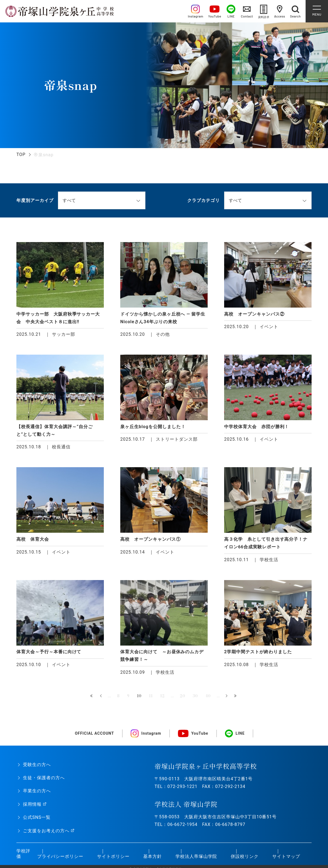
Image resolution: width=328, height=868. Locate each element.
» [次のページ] (227, 696)
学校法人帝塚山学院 (196, 856)
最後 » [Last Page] (236, 696)
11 (151, 696)
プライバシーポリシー (60, 856)
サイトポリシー (113, 856)
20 (183, 696)
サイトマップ (286, 856)
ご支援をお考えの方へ (46, 831)
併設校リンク (245, 856)
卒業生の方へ (37, 791)
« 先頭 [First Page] (92, 696)
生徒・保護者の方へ (44, 778)
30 (195, 696)
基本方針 (153, 856)
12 (162, 696)
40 (208, 696)
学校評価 (23, 854)
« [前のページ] (101, 696)
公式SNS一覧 (37, 817)
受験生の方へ (37, 765)
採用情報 (32, 804)
